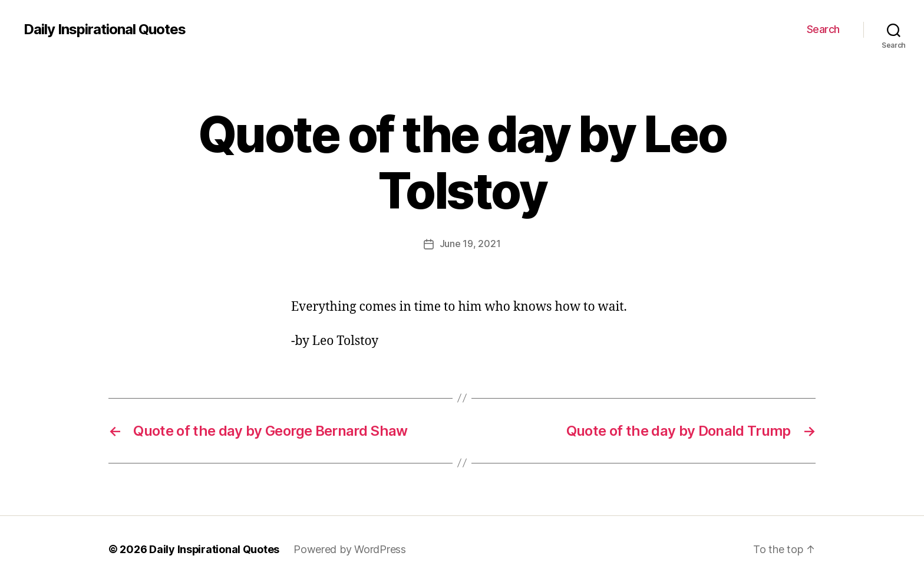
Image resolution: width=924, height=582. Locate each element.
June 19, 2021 (470, 244)
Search (823, 29)
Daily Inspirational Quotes (105, 29)
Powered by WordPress (350, 549)
